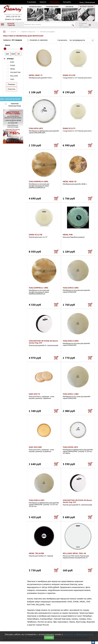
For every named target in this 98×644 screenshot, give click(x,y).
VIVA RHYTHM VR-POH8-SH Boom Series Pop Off (43, 342)
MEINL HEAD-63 (70, 182)
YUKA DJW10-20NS (71, 288)
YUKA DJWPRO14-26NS (39, 182)
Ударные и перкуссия (28, 32)
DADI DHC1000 (35, 447)
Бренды (10, 59)
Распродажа (55, 2)
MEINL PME (68, 235)
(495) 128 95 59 (13, 16)
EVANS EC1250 (69, 75)
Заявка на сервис (13, 19)
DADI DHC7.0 (34, 394)
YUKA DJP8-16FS (36, 128)
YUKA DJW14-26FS (37, 500)
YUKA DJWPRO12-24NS (39, 288)
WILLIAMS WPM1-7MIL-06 (74, 553)
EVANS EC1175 (69, 128)
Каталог (4, 32)
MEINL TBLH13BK (36, 553)
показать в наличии (39, 40)
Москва (15, 2)
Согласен (49, 637)
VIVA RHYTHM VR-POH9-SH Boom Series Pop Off (77, 501)
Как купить (67, 2)
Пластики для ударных (47, 32)
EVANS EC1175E (36, 235)
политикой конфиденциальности (78, 634)
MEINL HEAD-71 (36, 75)
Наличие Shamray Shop (15, 105)
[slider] (5, 49)
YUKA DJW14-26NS (71, 341)
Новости (43, 2)
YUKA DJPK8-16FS (70, 447)
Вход (82, 2)
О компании (32, 2)
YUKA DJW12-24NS (71, 394)
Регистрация (90, 2)
